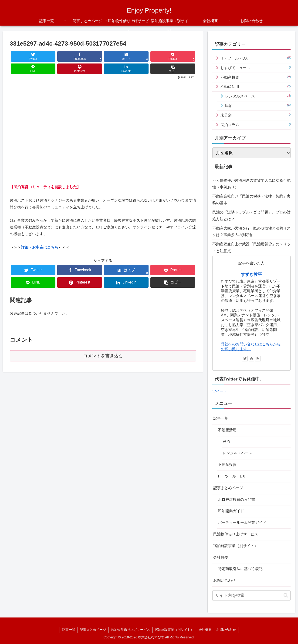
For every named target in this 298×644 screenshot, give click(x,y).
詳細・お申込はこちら (40, 247)
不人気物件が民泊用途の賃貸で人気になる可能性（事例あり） (251, 184)
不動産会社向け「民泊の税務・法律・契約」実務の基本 (251, 200)
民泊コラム (256, 124)
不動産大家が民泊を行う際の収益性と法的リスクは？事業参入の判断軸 (251, 232)
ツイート (220, 391)
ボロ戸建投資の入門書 (237, 499)
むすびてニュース (256, 67)
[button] (286, 595)
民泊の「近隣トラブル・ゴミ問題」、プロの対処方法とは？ (251, 216)
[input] (251, 596)
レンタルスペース (258, 96)
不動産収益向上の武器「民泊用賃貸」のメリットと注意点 (251, 247)
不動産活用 (256, 86)
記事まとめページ (228, 488)
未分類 (256, 115)
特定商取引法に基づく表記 (240, 569)
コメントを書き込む (103, 356)
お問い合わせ (224, 580)
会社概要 (221, 557)
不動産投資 (256, 77)
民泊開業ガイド (231, 511)
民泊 (258, 105)
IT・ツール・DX (256, 58)
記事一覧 (221, 418)
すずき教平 (251, 274)
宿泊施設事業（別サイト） (236, 546)
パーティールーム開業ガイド (242, 522)
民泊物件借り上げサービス (236, 534)
